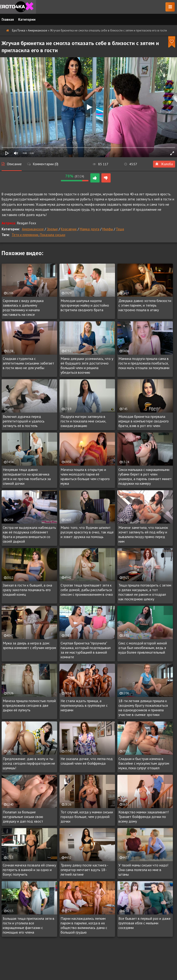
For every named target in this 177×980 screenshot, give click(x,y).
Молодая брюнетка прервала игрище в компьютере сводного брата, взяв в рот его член (144, 421)
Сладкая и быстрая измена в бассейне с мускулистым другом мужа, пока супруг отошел (144, 763)
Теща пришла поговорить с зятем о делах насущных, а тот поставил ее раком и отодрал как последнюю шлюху (145, 592)
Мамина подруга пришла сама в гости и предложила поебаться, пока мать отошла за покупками (144, 363)
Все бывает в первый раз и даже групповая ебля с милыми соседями (145, 923)
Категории (27, 19)
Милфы (108, 229)
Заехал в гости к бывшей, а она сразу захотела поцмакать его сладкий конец (27, 590)
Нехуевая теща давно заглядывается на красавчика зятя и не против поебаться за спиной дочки (27, 476)
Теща (120, 229)
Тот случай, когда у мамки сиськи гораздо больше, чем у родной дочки (87, 817)
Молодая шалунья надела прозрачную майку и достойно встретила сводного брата (85, 305)
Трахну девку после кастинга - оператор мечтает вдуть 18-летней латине (84, 870)
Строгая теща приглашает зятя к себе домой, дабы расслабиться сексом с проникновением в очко (87, 590)
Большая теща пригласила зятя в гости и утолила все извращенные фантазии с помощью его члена (29, 925)
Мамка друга (90, 229)
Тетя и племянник (25, 235)
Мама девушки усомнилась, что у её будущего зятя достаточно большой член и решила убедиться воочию (87, 365)
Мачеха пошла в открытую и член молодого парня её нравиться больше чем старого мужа (85, 476)
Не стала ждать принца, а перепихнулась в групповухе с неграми (84, 705)
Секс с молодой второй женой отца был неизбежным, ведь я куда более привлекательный (143, 648)
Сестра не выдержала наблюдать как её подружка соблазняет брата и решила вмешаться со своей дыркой (29, 534)
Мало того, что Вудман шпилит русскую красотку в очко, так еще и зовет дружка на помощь (87, 532)
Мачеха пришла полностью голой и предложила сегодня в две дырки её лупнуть (29, 705)
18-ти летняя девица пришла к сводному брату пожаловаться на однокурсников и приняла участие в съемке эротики (143, 708)
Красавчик (69, 229)
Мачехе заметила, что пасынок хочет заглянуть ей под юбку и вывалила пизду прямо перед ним (143, 534)
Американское (33, 229)
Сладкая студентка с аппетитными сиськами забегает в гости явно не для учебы (28, 363)
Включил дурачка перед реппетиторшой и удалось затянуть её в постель (24, 421)
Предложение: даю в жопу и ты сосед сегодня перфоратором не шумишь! (29, 763)
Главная (8, 19)
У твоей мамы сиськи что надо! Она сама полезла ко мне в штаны (143, 870)
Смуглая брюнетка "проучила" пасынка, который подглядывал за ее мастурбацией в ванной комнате (86, 650)
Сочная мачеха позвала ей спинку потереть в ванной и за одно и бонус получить (29, 870)
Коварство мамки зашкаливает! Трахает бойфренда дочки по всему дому (144, 817)
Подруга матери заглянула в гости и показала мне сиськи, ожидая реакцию (83, 421)
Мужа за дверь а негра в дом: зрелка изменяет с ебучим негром (29, 645)
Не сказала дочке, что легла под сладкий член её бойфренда (87, 761)
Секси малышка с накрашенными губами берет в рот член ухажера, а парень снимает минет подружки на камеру (145, 476)
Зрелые (52, 229)
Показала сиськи (53, 235)
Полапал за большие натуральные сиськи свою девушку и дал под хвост (23, 817)
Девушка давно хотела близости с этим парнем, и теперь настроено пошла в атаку (145, 305)
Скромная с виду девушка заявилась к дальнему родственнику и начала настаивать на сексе (23, 308)
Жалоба (164, 164)
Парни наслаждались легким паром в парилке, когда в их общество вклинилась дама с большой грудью (84, 925)
